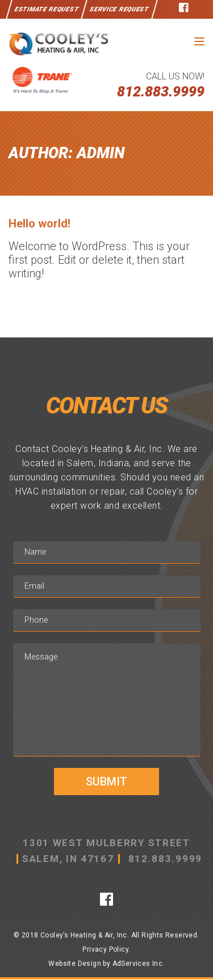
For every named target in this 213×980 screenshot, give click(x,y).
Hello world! (39, 223)
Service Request (119, 9)
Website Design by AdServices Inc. (106, 964)
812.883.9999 (161, 92)
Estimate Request (47, 9)
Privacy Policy (105, 949)
